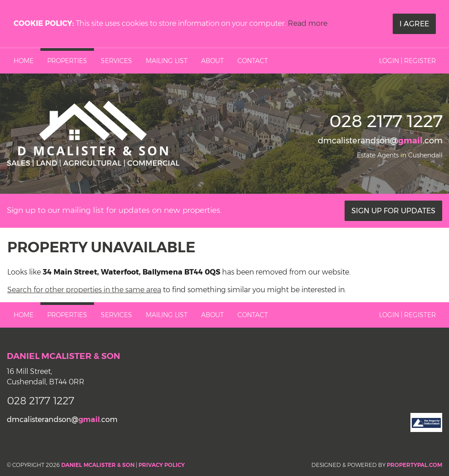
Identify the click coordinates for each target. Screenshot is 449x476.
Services (116, 61)
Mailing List (167, 61)
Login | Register (407, 61)
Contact (253, 61)
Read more (308, 23)
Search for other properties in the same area (84, 290)
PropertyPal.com (414, 465)
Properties (67, 61)
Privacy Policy (162, 465)
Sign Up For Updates (393, 211)
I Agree (414, 24)
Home (24, 61)
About (212, 61)
